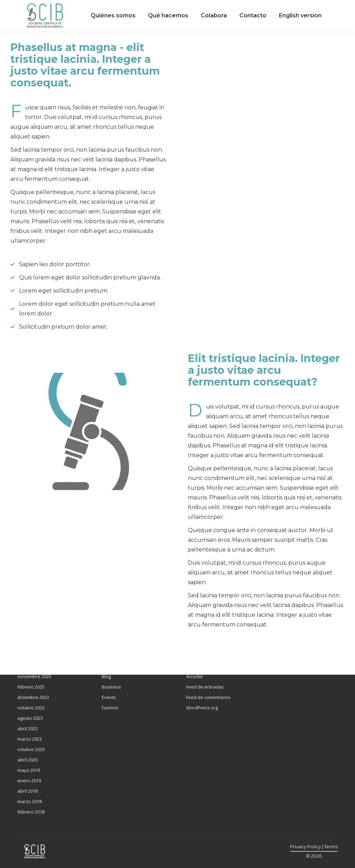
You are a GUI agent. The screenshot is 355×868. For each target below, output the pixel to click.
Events (109, 697)
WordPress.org (202, 708)
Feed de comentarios (208, 697)
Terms (331, 846)
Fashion (110, 708)
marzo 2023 (30, 739)
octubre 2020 (31, 749)
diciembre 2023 (33, 697)
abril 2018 (27, 791)
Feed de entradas (205, 687)
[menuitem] (113, 16)
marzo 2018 (30, 801)
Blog (106, 676)
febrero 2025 (31, 687)
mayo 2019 (29, 770)
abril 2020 (27, 760)
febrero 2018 (31, 812)
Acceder (195, 676)
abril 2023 (27, 728)
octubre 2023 (31, 708)
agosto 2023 (30, 718)
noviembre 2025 (34, 676)
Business (112, 687)
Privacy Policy (306, 846)
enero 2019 (29, 781)
